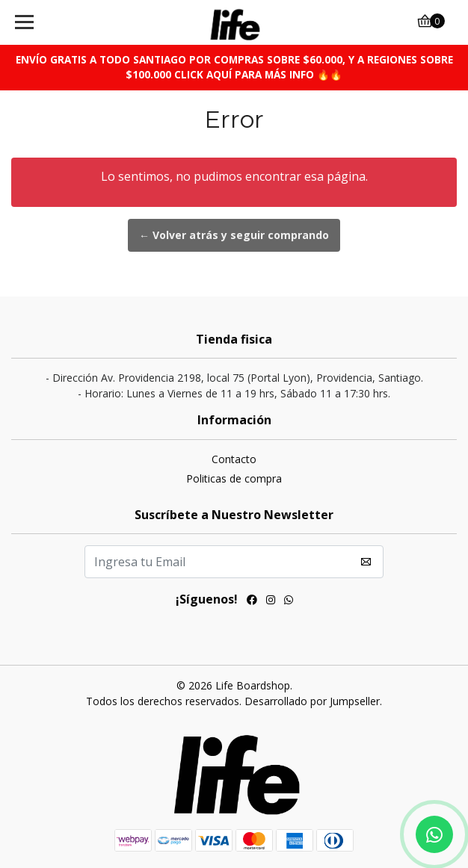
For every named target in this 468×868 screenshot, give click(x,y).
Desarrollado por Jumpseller (312, 701)
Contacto (234, 459)
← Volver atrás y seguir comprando (234, 235)
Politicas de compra (234, 478)
